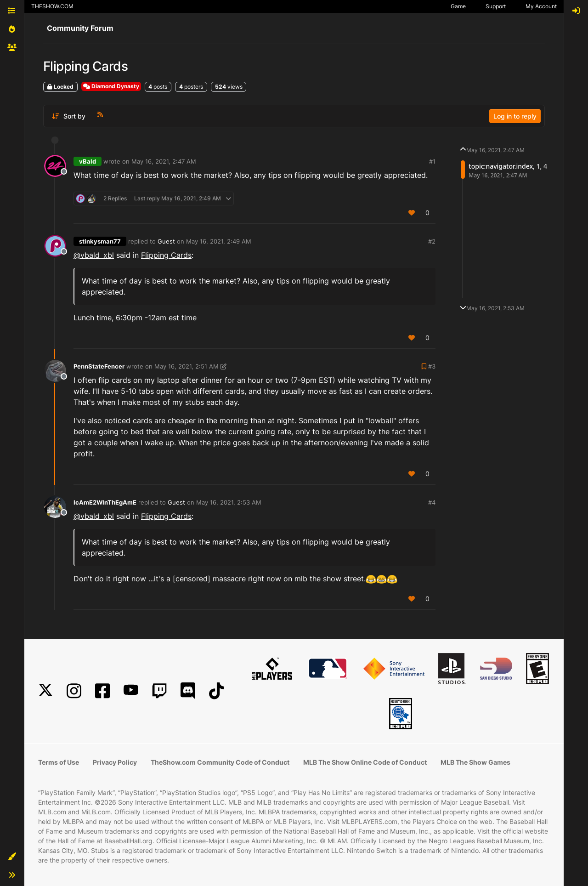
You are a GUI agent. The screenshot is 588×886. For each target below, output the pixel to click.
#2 (432, 241)
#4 (432, 502)
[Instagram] (74, 691)
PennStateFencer (99, 366)
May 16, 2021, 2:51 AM (187, 366)
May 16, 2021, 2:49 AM (219, 241)
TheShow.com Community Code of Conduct (220, 762)
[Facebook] (102, 691)
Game (458, 6)
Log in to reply (515, 116)
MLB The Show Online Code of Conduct (365, 762)
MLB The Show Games (475, 762)
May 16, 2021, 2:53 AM (229, 502)
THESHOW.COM (52, 6)
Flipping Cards (166, 255)
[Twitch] (159, 691)
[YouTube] (131, 691)
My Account (541, 6)
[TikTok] (216, 691)
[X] (45, 691)
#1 (432, 161)
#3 (432, 366)
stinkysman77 (100, 241)
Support (496, 6)
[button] (12, 857)
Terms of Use (59, 762)
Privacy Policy (115, 762)
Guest (166, 241)
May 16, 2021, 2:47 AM (164, 161)
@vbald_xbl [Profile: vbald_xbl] (94, 255)
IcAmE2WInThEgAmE (105, 502)
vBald (88, 161)
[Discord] (188, 691)
